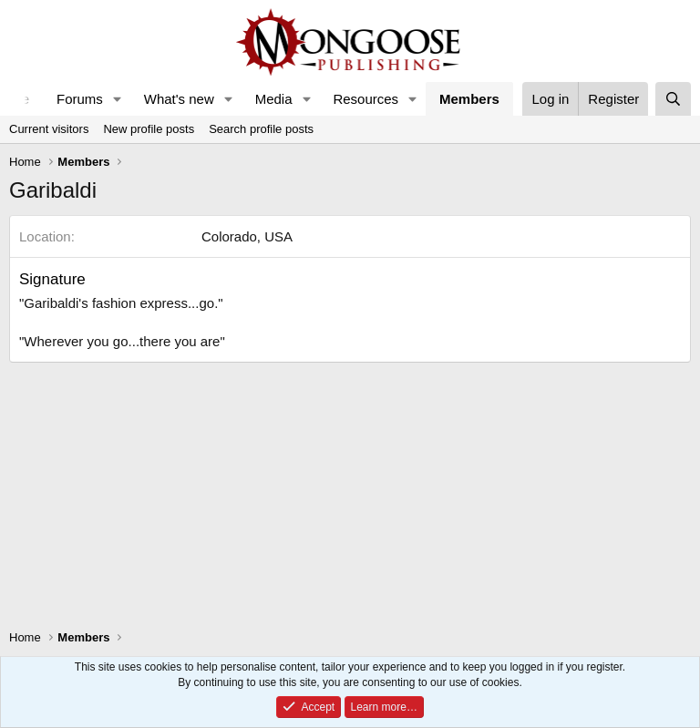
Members (469, 99)
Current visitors (49, 129)
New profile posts (149, 129)
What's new (179, 99)
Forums (80, 99)
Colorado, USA (247, 236)
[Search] (673, 99)
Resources (365, 99)
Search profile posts (261, 129)
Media (274, 99)
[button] (118, 99)
